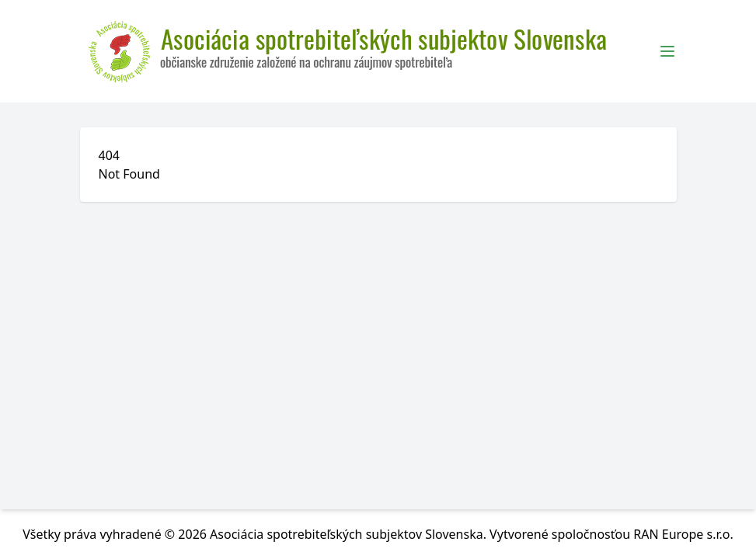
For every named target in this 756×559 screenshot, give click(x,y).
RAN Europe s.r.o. (683, 534)
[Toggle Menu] (667, 51)
